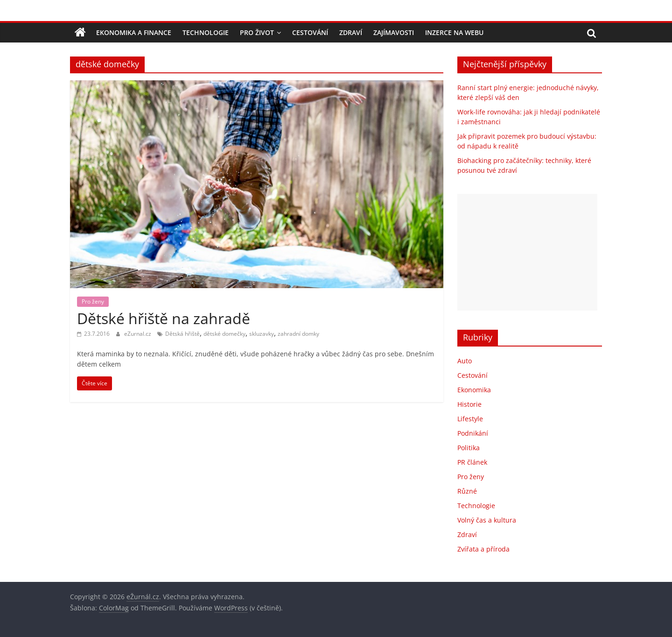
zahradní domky (298, 334)
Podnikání (473, 433)
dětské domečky (224, 334)
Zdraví (351, 32)
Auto (465, 361)
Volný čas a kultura (487, 520)
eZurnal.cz (138, 334)
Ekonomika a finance (134, 32)
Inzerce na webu (454, 32)
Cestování (310, 32)
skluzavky (262, 334)
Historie (469, 404)
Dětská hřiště (182, 334)
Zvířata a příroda (483, 549)
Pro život (257, 32)
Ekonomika (474, 390)
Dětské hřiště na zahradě (164, 318)
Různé (467, 491)
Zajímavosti (394, 32)
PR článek (472, 462)
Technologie (206, 32)
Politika (469, 448)
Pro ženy (93, 301)
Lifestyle (470, 419)
